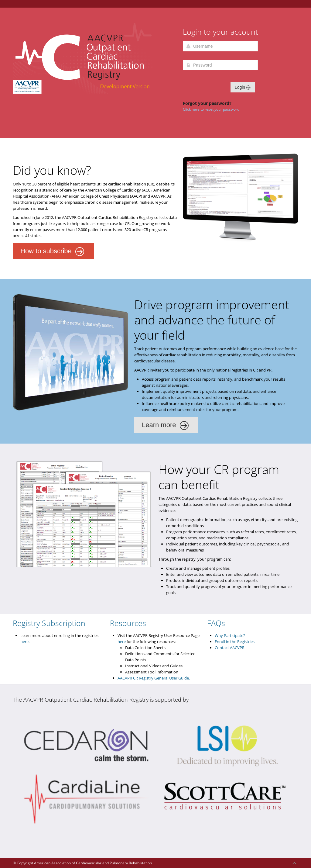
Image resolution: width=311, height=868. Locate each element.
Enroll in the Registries (235, 641)
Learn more (165, 426)
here (24, 641)
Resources (128, 623)
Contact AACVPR (230, 648)
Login (243, 87)
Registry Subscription (49, 623)
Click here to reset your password (211, 109)
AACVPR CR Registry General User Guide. (154, 678)
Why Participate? (230, 635)
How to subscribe (52, 252)
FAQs (216, 623)
